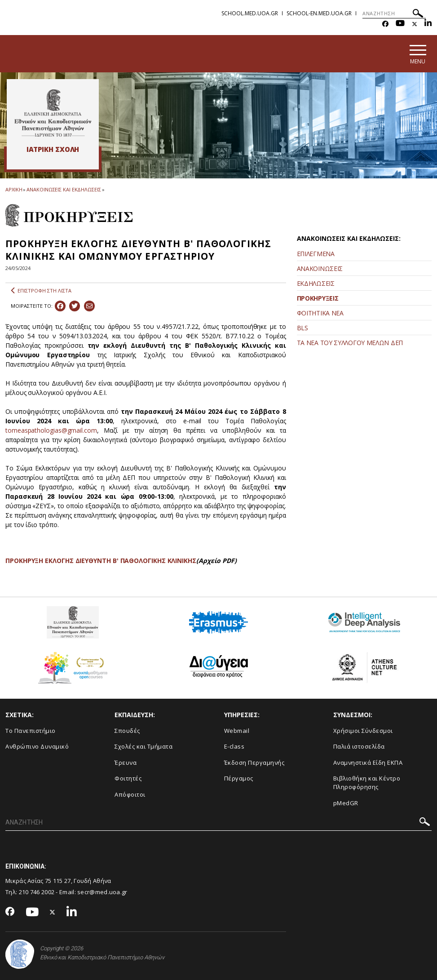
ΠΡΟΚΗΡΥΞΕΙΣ (318, 298)
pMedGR (346, 803)
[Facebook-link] (385, 24)
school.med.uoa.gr (250, 13)
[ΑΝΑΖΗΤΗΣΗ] (394, 13)
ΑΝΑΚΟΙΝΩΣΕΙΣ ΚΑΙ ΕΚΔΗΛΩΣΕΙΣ (64, 189)
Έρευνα (126, 763)
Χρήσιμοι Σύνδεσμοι (363, 731)
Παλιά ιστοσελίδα (359, 746)
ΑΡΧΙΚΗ (14, 189)
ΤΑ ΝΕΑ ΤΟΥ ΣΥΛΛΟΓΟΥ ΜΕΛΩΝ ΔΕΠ (350, 343)
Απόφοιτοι (130, 794)
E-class (234, 746)
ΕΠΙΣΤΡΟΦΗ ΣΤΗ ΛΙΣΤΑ (41, 291)
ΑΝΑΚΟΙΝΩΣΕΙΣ (320, 268)
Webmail (237, 731)
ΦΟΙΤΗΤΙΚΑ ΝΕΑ (320, 313)
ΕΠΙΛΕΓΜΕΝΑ (316, 254)
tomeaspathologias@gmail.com (51, 430)
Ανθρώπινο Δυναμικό (37, 746)
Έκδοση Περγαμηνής (254, 763)
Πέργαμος (239, 778)
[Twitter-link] (415, 24)
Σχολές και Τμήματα (143, 746)
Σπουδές (127, 731)
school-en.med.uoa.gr (319, 13)
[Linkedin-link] (428, 24)
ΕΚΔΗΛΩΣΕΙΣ (316, 283)
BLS (302, 328)
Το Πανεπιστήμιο (31, 731)
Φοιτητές (128, 778)
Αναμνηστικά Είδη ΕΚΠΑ (368, 763)
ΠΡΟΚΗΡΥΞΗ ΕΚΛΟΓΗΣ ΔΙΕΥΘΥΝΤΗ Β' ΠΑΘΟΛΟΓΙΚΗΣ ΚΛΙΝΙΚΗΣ (101, 561)
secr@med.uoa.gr (102, 892)
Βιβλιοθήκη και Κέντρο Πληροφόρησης (367, 783)
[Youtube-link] (400, 24)
